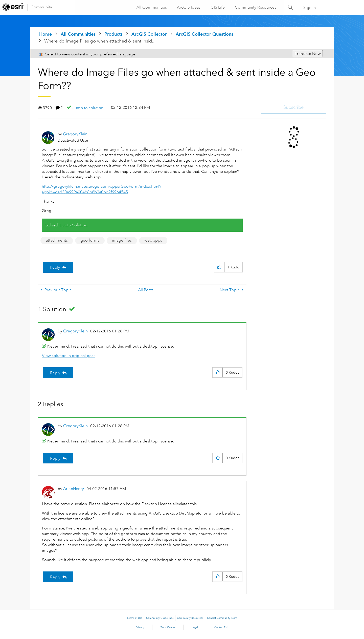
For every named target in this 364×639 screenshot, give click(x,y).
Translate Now (308, 54)
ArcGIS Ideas (188, 7)
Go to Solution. (74, 225)
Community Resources (255, 7)
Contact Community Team (222, 618)
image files (122, 240)
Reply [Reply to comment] (55, 373)
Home (45, 34)
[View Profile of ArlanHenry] (74, 489)
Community (41, 7)
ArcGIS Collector (149, 34)
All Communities (151, 7)
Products (113, 34)
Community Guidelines (160, 618)
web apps (153, 240)
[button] (219, 267)
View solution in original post (68, 356)
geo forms (90, 240)
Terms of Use (135, 618)
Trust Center (168, 627)
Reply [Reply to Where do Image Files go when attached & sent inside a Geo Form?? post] (55, 267)
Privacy (140, 627)
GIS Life (217, 7)
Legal (195, 627)
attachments (57, 240)
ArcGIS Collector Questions (204, 34)
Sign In (310, 8)
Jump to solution (88, 108)
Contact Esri (221, 627)
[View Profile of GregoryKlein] (75, 134)
